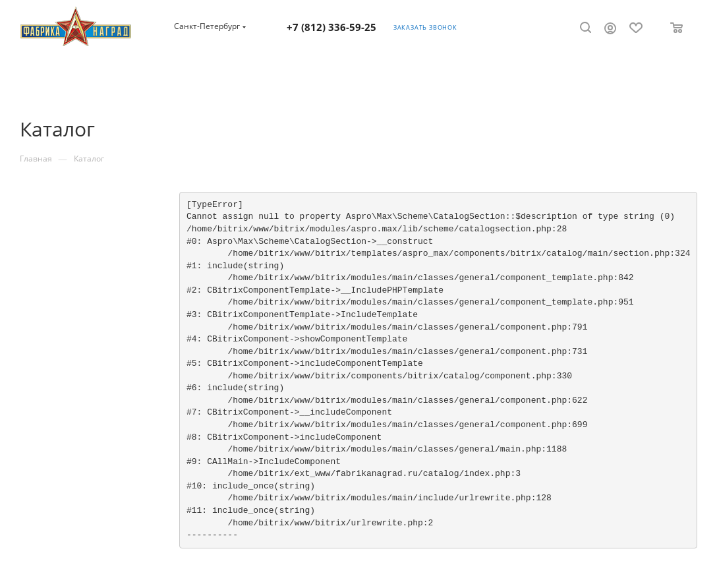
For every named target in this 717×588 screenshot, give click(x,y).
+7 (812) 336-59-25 (331, 27)
